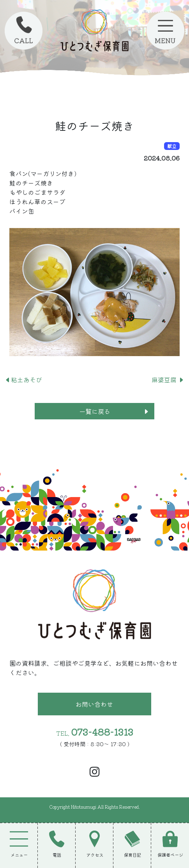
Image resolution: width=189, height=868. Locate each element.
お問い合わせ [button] (94, 704)
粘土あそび (23, 380)
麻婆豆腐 (168, 380)
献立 (172, 146)
